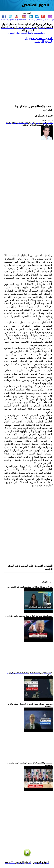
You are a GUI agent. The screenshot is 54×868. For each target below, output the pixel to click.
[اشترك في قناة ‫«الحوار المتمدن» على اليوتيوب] (27, 33)
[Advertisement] (27, 71)
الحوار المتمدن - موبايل (39, 38)
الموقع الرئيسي (43, 42)
